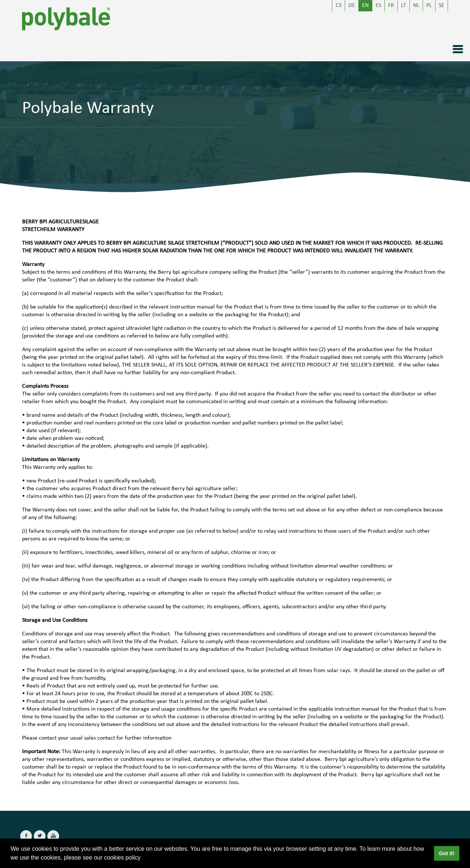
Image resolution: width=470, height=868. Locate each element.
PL (429, 6)
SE (442, 6)
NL (416, 6)
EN (365, 6)
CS (339, 6)
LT (404, 6)
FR (391, 6)
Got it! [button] (446, 853)
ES (378, 6)
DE (352, 6)
